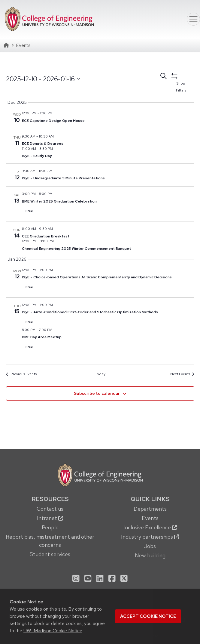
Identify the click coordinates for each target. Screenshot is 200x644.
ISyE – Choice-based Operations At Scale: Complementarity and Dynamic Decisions (97, 277)
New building (150, 555)
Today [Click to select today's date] (100, 374)
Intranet (50, 518)
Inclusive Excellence (150, 527)
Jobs (150, 546)
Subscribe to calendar (97, 393)
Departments (150, 509)
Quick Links (150, 499)
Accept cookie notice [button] (148, 616)
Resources (50, 499)
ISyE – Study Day (37, 156)
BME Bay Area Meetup (42, 337)
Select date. (6, 90)
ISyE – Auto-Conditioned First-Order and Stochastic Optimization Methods (90, 312)
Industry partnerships (150, 537)
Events (150, 518)
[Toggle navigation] (193, 19)
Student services (50, 554)
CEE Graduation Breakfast (46, 236)
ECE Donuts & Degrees (43, 144)
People (50, 527)
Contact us (50, 509)
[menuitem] (50, 527)
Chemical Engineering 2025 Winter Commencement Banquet (76, 249)
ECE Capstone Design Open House (53, 121)
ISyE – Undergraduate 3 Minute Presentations (63, 178)
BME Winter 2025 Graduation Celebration (59, 201)
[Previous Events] (21, 374)
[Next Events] (182, 374)
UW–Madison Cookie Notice (53, 631)
